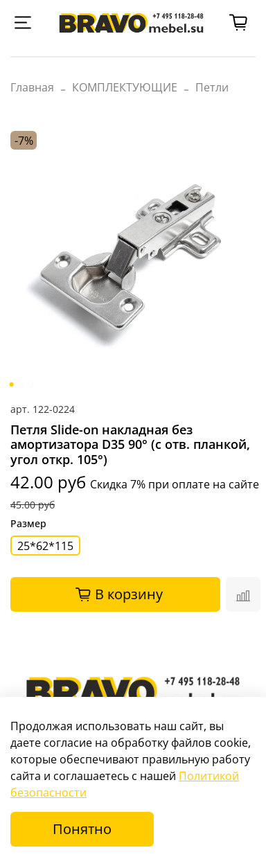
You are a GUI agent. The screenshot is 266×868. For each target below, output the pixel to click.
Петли (212, 87)
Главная (32, 87)
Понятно (82, 829)
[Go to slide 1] (12, 384)
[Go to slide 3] (31, 384)
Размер (28, 524)
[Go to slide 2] (21, 384)
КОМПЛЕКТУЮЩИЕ (125, 87)
